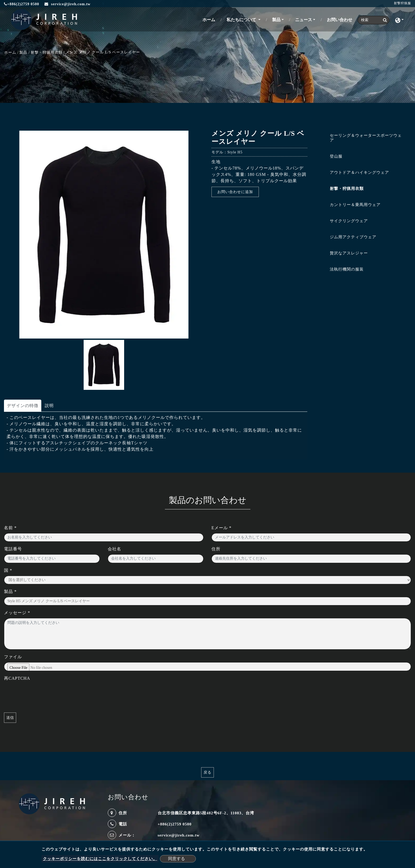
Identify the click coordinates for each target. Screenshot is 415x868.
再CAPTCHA (17, 678)
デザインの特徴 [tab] (23, 406)
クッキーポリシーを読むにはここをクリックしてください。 (100, 859)
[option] (104, 235)
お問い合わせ (340, 20)
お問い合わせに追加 (235, 192)
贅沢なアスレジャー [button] (349, 253)
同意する (177, 859)
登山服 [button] (336, 156)
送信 (10, 718)
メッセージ (17, 613)
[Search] (373, 20)
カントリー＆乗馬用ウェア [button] (355, 205)
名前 (10, 528)
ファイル (13, 657)
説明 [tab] (49, 406)
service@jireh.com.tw (179, 835)
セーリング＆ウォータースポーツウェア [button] (366, 138)
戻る (207, 772)
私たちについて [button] (242, 20)
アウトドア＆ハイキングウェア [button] (359, 172)
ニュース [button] (304, 20)
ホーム (210, 19)
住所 (216, 549)
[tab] (363, 139)
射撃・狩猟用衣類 (47, 52)
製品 (23, 52)
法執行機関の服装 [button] (347, 269)
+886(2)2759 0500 (22, 4)
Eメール (222, 528)
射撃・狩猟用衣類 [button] (347, 189)
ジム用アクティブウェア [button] (353, 237)
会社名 (114, 549)
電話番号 (13, 549)
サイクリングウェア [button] (349, 221)
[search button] (383, 20)
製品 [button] (276, 20)
